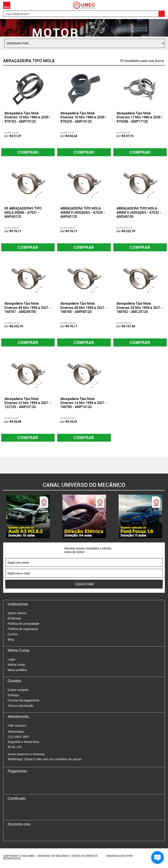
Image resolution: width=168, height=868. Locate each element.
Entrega (13, 697)
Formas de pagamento (24, 702)
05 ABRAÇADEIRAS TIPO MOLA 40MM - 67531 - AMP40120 (23, 213)
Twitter (26, 835)
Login (12, 661)
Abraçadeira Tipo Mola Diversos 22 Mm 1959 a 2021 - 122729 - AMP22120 (28, 404)
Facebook (11, 835)
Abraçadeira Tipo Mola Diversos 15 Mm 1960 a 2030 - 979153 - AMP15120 (28, 117)
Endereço (14, 620)
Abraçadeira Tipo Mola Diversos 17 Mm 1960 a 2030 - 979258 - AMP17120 (140, 117)
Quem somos (17, 615)
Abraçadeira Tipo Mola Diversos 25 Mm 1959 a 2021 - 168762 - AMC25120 (140, 308)
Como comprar (18, 692)
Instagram (18, 835)
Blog (11, 641)
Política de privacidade (24, 625)
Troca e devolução (21, 707)
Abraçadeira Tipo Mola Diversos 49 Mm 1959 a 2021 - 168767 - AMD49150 (28, 308)
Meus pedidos (17, 672)
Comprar (28, 152)
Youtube (33, 835)
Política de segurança (23, 631)
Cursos (13, 636)
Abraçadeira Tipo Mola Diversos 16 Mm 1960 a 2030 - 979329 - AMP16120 (84, 117)
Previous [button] (3, 518)
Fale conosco (17, 727)
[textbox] (84, 14)
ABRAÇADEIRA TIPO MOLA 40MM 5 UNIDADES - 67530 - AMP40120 (83, 213)
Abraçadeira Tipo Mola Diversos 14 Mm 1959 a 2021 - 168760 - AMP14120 (84, 404)
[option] (28, 518)
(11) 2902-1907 (18, 739)
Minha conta (16, 666)
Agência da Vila (141, 858)
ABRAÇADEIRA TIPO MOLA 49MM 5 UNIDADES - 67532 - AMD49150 (139, 213)
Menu (7, 5)
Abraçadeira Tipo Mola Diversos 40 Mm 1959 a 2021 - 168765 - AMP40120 (84, 308)
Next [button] (165, 518)
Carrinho (161, 5)
